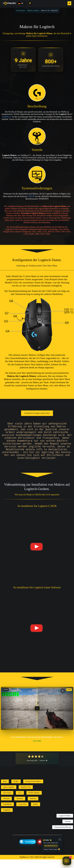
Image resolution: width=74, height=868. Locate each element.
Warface (33, 807)
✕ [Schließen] (60, 839)
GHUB (31, 196)
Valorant (6, 807)
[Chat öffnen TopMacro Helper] (67, 861)
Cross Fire (22, 813)
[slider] (37, 717)
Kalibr (36, 813)
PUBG (16, 790)
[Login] (30, 3)
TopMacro (7, 117)
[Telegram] (28, 850)
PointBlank (7, 813)
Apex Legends (9, 796)
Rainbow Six (26, 796)
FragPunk (7, 819)
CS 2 (20, 801)
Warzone (20, 807)
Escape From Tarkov (33, 790)
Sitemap (68, 830)
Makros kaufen (33, 11)
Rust (5, 790)
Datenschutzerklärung (63, 836)
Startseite (21, 11)
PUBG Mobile (34, 801)
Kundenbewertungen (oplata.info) (37, 413)
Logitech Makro (65, 824)
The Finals (7, 801)
